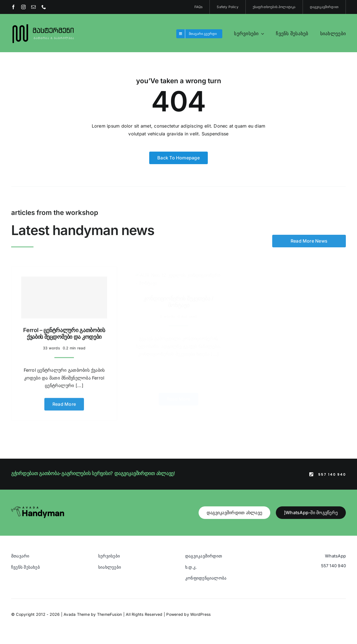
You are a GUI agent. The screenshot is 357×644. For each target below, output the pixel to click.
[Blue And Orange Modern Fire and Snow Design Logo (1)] (43, 25)
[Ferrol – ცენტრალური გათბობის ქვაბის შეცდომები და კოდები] (64, 295)
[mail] (33, 7)
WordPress (200, 614)
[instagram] (23, 7)
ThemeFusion (110, 614)
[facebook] (13, 7)
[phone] (44, 7)
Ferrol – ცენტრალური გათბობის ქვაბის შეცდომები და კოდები (64, 331)
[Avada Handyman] (38, 509)
